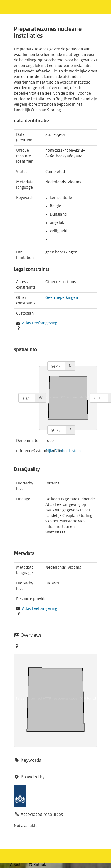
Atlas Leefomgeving (40, 609)
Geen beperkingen (62, 298)
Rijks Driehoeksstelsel (65, 451)
